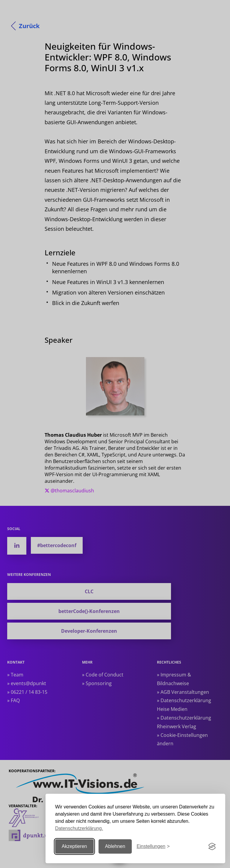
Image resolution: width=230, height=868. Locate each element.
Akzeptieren (74, 846)
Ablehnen (115, 846)
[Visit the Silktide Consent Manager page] (212, 846)
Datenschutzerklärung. (79, 828)
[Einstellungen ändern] (153, 847)
